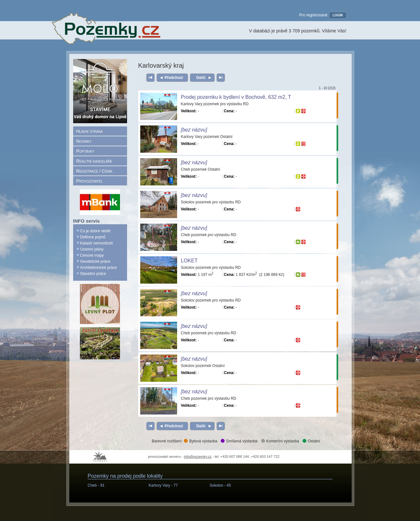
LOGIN (338, 15)
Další (201, 78)
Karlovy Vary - (163, 485)
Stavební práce (93, 274)
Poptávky (86, 151)
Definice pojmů (93, 237)
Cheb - (96, 485)
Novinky (84, 141)
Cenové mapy (92, 255)
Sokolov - (220, 485)
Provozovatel (90, 181)
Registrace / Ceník (94, 171)
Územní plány (92, 249)
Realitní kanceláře (94, 161)
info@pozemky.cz (198, 457)
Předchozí (174, 78)
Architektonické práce (99, 268)
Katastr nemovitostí (97, 243)
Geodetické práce (95, 261)
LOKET (189, 261)
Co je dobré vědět (95, 231)
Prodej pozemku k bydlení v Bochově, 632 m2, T (236, 97)
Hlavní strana (90, 131)
